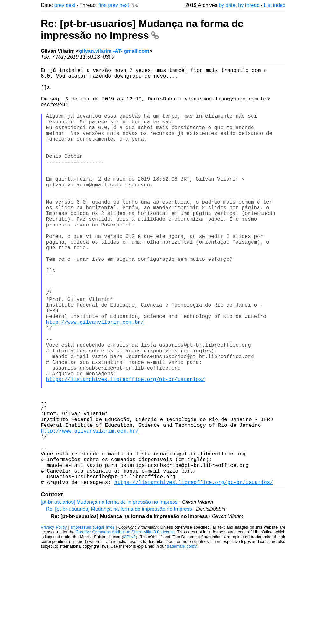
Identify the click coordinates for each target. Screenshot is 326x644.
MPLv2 (130, 630)
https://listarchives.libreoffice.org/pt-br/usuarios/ (126, 449)
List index (274, 5)
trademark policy (182, 639)
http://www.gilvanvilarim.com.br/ (95, 379)
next (70, 5)
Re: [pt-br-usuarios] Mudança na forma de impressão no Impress (142, 29)
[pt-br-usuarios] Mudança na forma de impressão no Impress (109, 595)
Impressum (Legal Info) (92, 620)
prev (59, 5)
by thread (249, 5)
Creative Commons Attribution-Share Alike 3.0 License (125, 625)
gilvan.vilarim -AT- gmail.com (114, 51)
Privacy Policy (54, 620)
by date (227, 5)
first (103, 5)
